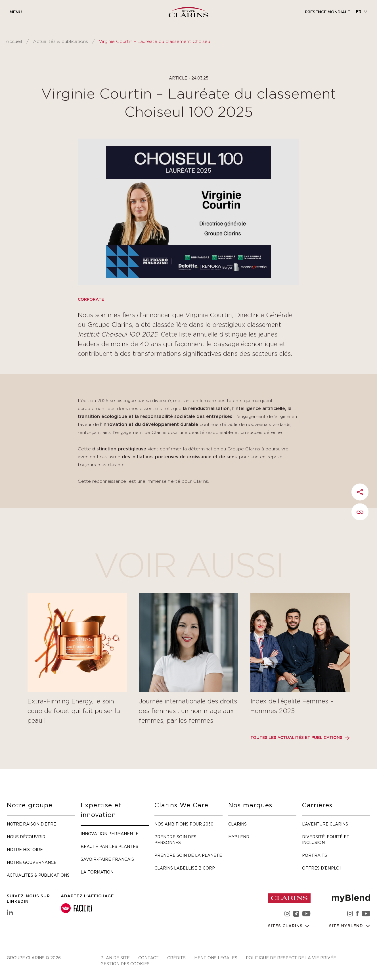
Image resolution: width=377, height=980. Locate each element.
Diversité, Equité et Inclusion (326, 840)
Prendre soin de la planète (188, 855)
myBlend (239, 837)
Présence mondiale (327, 12)
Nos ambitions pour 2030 (184, 824)
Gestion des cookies (125, 964)
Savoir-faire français (107, 859)
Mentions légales (216, 958)
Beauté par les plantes (109, 846)
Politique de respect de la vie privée (291, 958)
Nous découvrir (26, 837)
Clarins (237, 824)
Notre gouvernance (32, 862)
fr (359, 12)
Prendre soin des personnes (175, 840)
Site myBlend (347, 926)
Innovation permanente (110, 834)
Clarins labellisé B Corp (185, 868)
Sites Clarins (286, 926)
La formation (97, 872)
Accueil (14, 41)
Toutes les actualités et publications (296, 738)
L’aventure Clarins (325, 824)
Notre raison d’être (32, 824)
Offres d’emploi (321, 868)
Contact (148, 958)
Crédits (176, 958)
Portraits (315, 855)
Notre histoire (25, 850)
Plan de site (115, 958)
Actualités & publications (60, 41)
